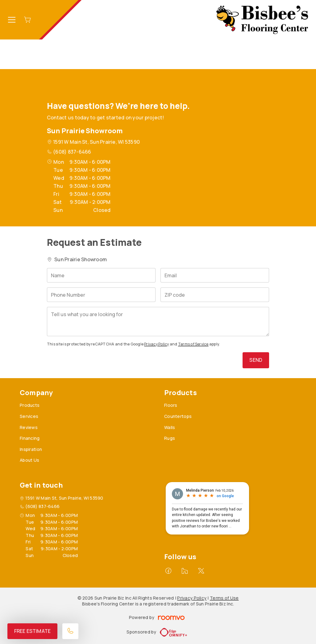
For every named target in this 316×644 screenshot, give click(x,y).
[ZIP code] (215, 295)
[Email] (215, 275)
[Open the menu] (12, 20)
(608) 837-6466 (72, 152)
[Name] (101, 275)
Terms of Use (224, 598)
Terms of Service (193, 344)
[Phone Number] (101, 295)
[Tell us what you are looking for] (158, 322)
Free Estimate (32, 631)
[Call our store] (70, 631)
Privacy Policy (156, 344)
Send (256, 360)
